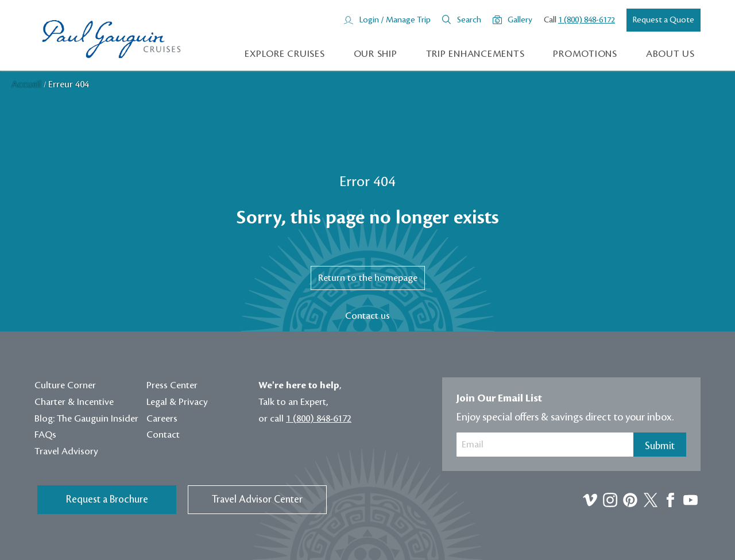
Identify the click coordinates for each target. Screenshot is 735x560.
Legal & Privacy (177, 402)
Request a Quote (664, 20)
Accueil (28, 84)
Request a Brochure (107, 499)
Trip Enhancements (475, 54)
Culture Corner (65, 385)
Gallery (520, 20)
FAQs (45, 435)
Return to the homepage (368, 278)
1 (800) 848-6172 (587, 20)
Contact (163, 435)
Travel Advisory (66, 451)
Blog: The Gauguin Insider (86, 419)
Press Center (172, 385)
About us (670, 54)
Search (469, 20)
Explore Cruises (285, 54)
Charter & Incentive (74, 402)
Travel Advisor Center (257, 499)
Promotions (585, 54)
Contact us (367, 316)
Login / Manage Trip (395, 20)
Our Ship (376, 54)
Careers (162, 419)
